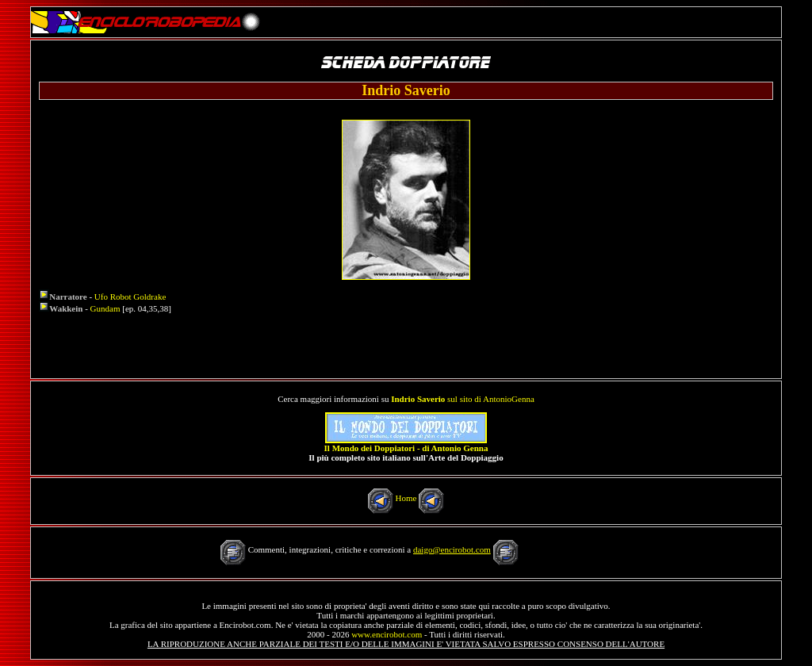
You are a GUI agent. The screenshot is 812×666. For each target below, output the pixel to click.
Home (406, 498)
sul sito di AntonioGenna (463, 399)
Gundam (105, 308)
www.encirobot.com (387, 634)
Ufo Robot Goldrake (130, 297)
